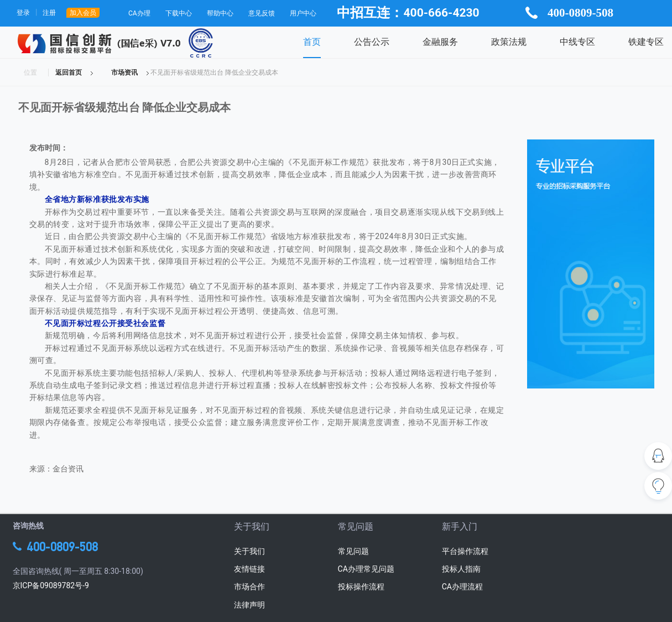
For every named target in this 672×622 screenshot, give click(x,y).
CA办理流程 (462, 587)
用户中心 (303, 13)
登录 (23, 13)
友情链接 (249, 569)
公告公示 (372, 42)
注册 (49, 13)
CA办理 (139, 13)
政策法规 (509, 42)
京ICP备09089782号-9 (51, 585)
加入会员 (83, 13)
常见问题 (353, 551)
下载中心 (179, 13)
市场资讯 (124, 72)
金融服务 (440, 42)
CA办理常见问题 (366, 569)
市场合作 (249, 587)
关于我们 (249, 551)
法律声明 (249, 605)
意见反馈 (262, 13)
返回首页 (69, 72)
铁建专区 (646, 42)
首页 (312, 42)
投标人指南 (461, 569)
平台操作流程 (465, 551)
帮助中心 (220, 13)
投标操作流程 (361, 587)
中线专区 (577, 42)
